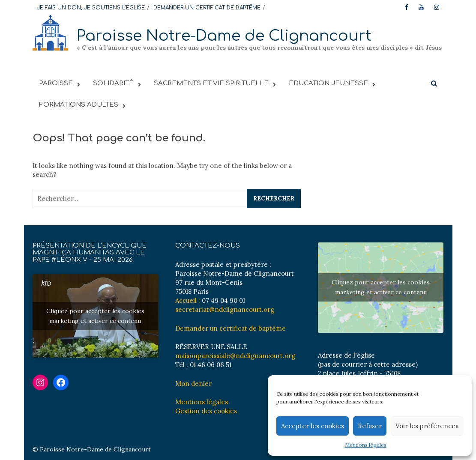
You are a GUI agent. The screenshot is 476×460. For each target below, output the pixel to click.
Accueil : (188, 300)
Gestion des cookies (206, 411)
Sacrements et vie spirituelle (211, 83)
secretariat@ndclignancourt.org (225, 309)
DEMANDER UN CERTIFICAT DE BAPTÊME (207, 8)
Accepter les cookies (313, 426)
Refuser (370, 426)
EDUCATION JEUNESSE (328, 83)
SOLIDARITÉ (113, 83)
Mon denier (193, 384)
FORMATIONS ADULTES (79, 105)
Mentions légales (366, 445)
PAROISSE (56, 83)
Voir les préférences (427, 426)
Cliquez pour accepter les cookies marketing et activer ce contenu (95, 316)
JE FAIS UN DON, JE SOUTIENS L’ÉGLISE (91, 8)
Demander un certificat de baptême (231, 328)
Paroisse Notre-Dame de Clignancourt (224, 36)
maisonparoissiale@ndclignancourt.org (235, 356)
